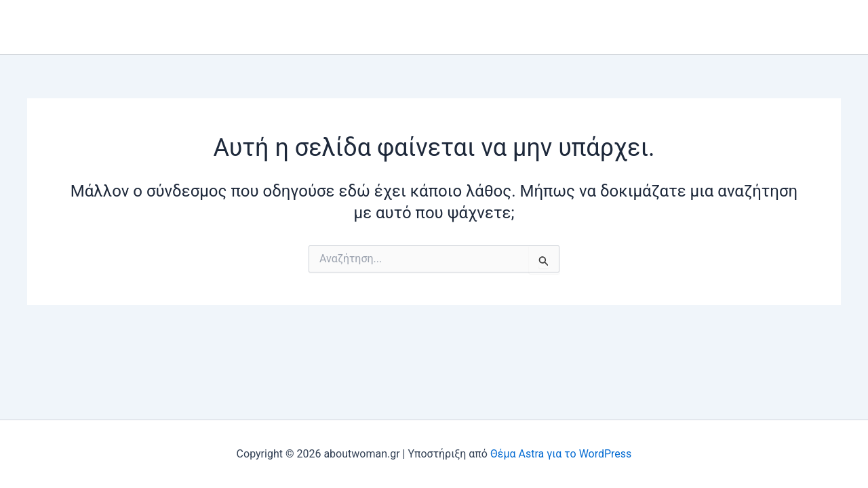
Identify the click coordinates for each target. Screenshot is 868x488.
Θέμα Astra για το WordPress (561, 454)
